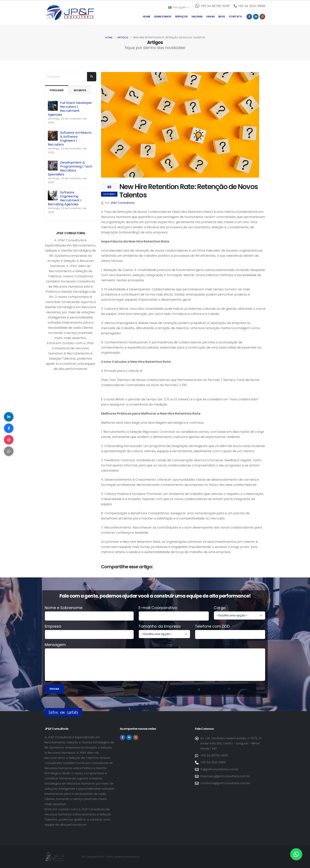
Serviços (181, 17)
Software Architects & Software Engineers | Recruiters (70, 139)
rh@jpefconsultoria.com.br (219, 769)
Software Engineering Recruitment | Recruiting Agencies (65, 198)
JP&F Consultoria (122, 203)
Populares (57, 90)
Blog (222, 17)
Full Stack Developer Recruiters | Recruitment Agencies (70, 109)
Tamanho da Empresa (160, 626)
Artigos (123, 37)
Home (146, 17)
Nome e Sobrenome (64, 608)
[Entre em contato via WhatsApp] (296, 854)
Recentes (81, 90)
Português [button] (179, 7)
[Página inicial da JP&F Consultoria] (69, 12)
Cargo (220, 608)
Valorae (197, 17)
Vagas (210, 17)
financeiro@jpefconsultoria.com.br (225, 776)
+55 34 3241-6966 (213, 762)
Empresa (53, 626)
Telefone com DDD (212, 626)
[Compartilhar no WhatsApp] (9, 452)
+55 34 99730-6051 (214, 755)
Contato (235, 17)
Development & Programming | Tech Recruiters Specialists (70, 168)
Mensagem (55, 645)
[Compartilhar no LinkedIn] (9, 416)
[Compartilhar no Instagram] (9, 440)
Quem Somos (163, 17)
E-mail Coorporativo (158, 608)
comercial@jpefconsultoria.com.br (225, 783)
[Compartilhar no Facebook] (9, 428)
